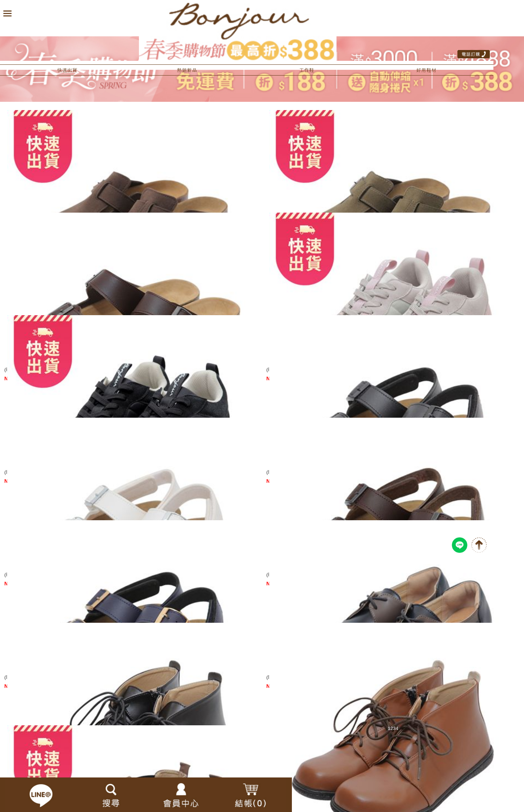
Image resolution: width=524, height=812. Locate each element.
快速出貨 (67, 70)
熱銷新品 (187, 70)
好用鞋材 (426, 70)
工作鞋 (307, 70)
